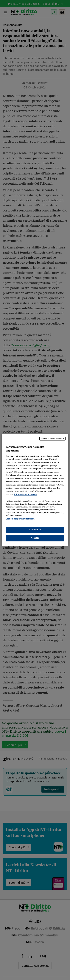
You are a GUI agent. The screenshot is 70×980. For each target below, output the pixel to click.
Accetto (35, 538)
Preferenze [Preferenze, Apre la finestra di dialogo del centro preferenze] (35, 530)
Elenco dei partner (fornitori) (20, 519)
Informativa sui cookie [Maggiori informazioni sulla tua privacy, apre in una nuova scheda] (25, 494)
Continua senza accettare (52, 439)
